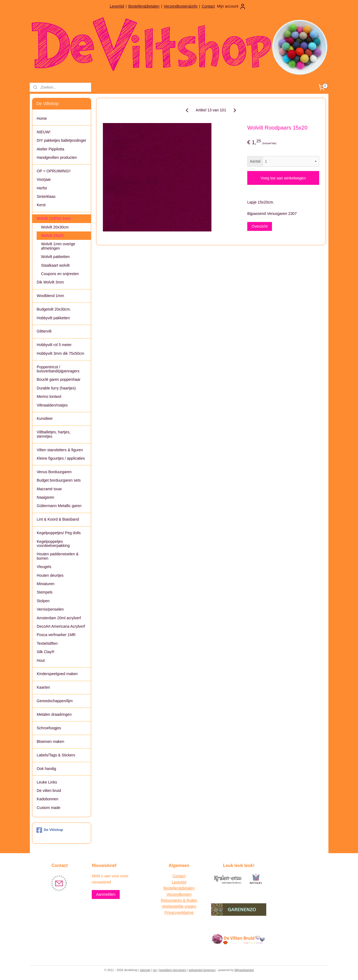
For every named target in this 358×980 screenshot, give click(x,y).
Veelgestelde (173, 906)
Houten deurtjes (50, 575)
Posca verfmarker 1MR (56, 635)
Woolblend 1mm (50, 296)
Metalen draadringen (54, 714)
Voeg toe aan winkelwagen (283, 178)
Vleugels (44, 567)
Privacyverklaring (179, 913)
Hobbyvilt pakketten (53, 318)
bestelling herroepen (173, 970)
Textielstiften (47, 643)
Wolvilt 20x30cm (55, 227)
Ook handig (46, 769)
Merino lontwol (49, 396)
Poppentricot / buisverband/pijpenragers (58, 369)
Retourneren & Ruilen (179, 900)
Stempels (45, 592)
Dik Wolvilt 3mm (50, 282)
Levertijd (117, 6)
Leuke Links (47, 782)
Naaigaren (45, 497)
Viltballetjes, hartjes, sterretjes (53, 434)
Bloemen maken (50, 742)
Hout (41, 660)
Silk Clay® (45, 652)
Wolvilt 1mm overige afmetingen (58, 246)
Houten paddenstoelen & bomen (58, 556)
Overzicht (260, 226)
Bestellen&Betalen (144, 6)
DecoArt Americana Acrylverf (61, 626)
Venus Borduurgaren (54, 472)
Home (42, 118)
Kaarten (43, 687)
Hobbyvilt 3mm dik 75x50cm (60, 353)
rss (155, 970)
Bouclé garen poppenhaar (58, 379)
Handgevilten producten (57, 157)
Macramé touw (49, 489)
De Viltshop (50, 830)
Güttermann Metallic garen (59, 506)
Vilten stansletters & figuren (60, 450)
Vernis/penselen (50, 609)
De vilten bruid (49, 791)
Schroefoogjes (49, 728)
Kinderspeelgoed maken (57, 674)
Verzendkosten (179, 894)
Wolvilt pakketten (55, 257)
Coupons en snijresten (60, 274)
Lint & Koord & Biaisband (58, 519)
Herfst (42, 188)
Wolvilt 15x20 (52, 236)
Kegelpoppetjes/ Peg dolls (59, 533)
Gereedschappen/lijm (55, 701)
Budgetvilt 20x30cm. (54, 309)
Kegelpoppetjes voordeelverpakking (53, 544)
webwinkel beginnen (202, 970)
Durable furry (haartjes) (56, 388)
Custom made (48, 808)
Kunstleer (45, 418)
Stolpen (43, 601)
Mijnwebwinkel (244, 970)
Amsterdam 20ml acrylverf (59, 618)
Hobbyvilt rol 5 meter (54, 345)
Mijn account (231, 7)
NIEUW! (44, 132)
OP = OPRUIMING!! (54, 171)
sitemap (145, 970)
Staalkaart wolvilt (55, 265)
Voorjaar (44, 179)
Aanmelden (106, 894)
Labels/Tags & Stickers (56, 755)
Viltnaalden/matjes (52, 405)
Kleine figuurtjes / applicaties (61, 458)
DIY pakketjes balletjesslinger (61, 140)
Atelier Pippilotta (50, 149)
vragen (190, 906)
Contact (208, 6)
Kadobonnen (47, 799)
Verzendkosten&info (181, 6)
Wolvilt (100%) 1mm (54, 218)
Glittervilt (44, 331)
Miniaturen (45, 584)
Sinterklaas (46, 196)
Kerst (41, 205)
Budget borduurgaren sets (59, 480)
